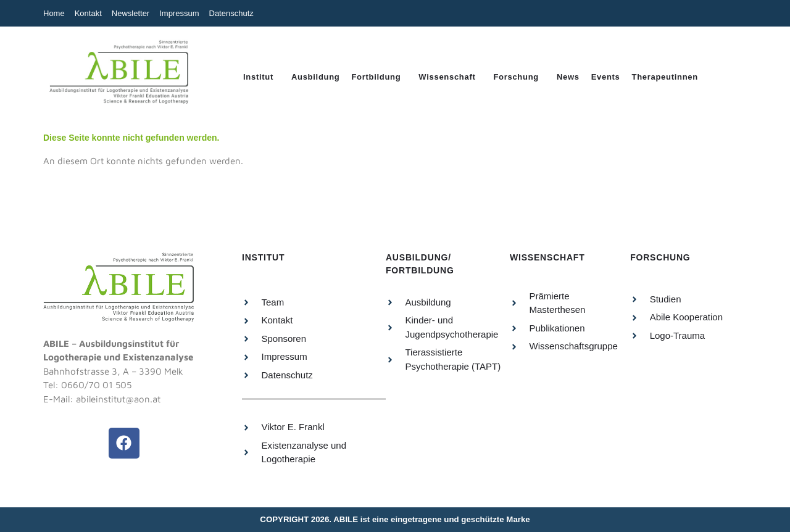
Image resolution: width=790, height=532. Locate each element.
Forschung (516, 77)
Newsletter (131, 13)
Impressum (179, 13)
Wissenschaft (447, 77)
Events (606, 77)
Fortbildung (376, 77)
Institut (258, 77)
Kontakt (88, 13)
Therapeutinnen (665, 77)
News (568, 77)
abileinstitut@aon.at (118, 399)
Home (54, 13)
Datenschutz (231, 13)
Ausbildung (316, 77)
